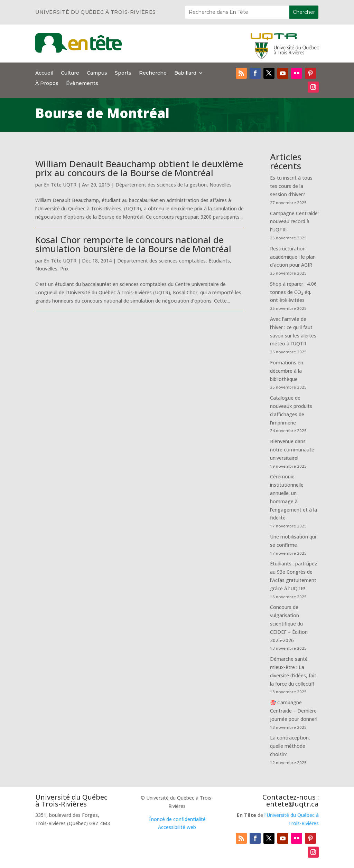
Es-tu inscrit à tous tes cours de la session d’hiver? (291, 186)
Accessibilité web (177, 827)
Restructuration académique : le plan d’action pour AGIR (293, 257)
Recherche (153, 73)
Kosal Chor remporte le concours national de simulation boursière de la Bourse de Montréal (133, 244)
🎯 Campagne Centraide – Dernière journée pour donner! (294, 711)
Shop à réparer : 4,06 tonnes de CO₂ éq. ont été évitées (293, 292)
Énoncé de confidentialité (177, 819)
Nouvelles (221, 185)
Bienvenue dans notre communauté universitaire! (292, 450)
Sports (123, 73)
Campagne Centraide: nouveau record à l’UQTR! (294, 222)
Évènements (82, 84)
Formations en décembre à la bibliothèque (287, 371)
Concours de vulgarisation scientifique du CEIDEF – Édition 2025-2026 (289, 623)
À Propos (47, 84)
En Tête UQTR (60, 185)
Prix (64, 269)
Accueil (44, 73)
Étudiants (219, 261)
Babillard (185, 73)
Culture (70, 73)
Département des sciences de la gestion (161, 185)
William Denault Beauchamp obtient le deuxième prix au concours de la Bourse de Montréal (139, 168)
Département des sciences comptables (161, 261)
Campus (97, 73)
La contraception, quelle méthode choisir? (290, 746)
